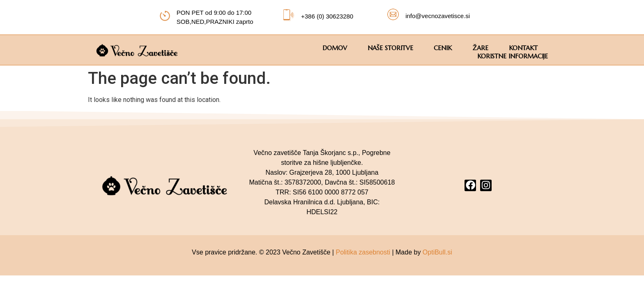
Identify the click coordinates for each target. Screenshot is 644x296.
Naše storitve (390, 48)
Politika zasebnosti (363, 252)
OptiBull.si (437, 252)
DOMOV (335, 48)
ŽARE (480, 48)
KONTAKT (523, 48)
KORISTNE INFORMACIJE (513, 56)
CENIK (443, 48)
